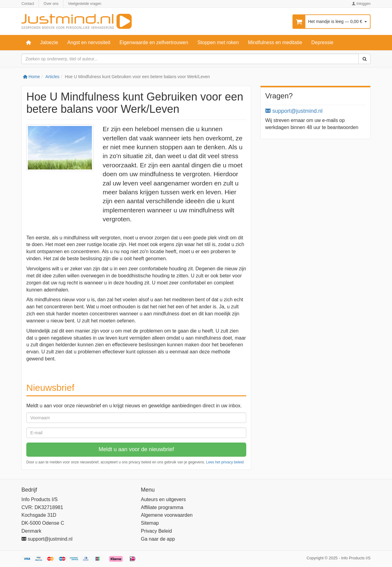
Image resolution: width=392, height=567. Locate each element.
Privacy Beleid (156, 531)
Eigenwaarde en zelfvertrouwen (154, 42)
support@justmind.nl (294, 111)
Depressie (322, 42)
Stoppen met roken (218, 42)
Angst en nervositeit (89, 42)
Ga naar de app (158, 539)
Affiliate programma (162, 507)
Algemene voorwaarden (167, 515)
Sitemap (150, 523)
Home (31, 77)
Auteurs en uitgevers (163, 499)
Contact (28, 4)
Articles (52, 77)
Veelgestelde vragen (85, 4)
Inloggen (361, 4)
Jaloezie (49, 42)
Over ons (51, 4)
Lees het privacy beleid (225, 462)
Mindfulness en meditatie (275, 42)
